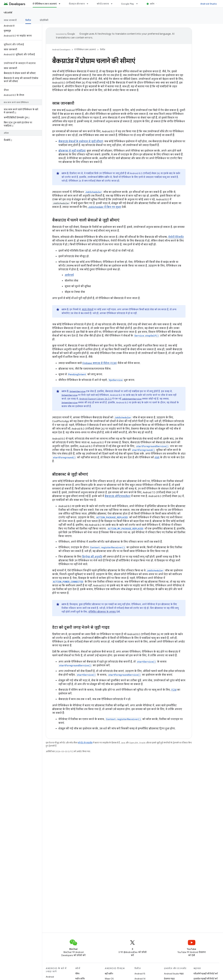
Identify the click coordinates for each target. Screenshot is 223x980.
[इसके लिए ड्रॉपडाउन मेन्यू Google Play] (138, 4)
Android (50, 977)
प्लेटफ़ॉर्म (8, 13)
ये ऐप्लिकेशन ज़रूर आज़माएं (85, 50)
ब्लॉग (152, 4)
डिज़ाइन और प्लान (77, 4)
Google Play (128, 4)
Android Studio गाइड (174, 974)
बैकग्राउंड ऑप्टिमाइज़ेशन (118, 496)
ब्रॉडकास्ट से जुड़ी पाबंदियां (72, 151)
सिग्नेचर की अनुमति (92, 557)
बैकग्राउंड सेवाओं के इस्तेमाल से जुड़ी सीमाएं (81, 141)
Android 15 (140, 974)
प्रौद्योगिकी (44, 20)
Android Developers (61, 50)
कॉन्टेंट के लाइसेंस (85, 743)
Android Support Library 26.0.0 (95, 399)
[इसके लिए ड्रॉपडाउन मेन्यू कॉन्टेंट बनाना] (113, 4)
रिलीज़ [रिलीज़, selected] (28, 20)
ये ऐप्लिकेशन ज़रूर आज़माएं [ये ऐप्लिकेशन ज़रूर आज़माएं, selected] (45, 4)
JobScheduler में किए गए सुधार (105, 207)
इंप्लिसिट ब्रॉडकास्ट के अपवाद (102, 612)
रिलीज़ (103, 50)
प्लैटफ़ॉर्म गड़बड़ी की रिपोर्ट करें (206, 974)
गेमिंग (77, 974)
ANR (157, 458)
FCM (174, 690)
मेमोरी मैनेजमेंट (176, 237)
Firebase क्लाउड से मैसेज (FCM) (100, 363)
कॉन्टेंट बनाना (103, 4)
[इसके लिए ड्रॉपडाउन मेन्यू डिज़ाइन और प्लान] (89, 4)
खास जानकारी (10, 20)
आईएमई (69, 275)
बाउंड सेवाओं (88, 309)
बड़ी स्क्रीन (109, 974)
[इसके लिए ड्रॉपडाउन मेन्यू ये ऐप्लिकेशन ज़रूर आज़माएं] (61, 4)
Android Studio (209, 4)
